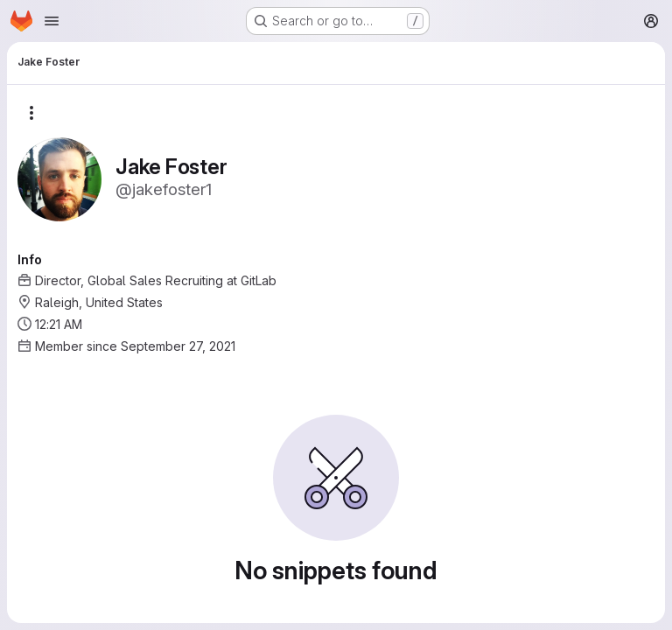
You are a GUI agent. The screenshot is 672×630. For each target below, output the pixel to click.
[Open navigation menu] (52, 21)
